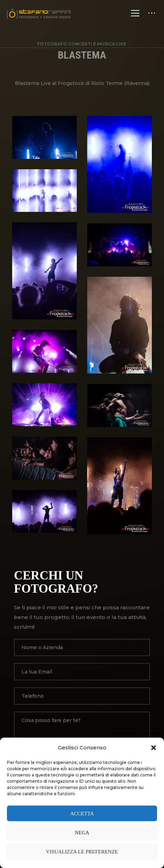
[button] (154, 748)
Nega (82, 833)
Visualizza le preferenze (82, 852)
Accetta (82, 814)
